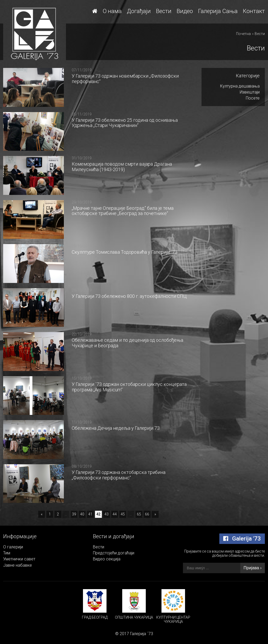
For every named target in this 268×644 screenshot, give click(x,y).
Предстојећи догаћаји (114, 553)
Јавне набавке (18, 565)
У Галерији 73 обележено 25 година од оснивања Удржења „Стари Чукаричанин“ (125, 123)
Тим (7, 553)
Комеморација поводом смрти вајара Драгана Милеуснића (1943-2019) (122, 167)
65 (139, 514)
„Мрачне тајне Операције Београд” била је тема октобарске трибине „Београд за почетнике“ (123, 211)
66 (147, 514)
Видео (185, 11)
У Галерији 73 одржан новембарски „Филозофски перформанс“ (125, 79)
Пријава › (253, 568)
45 (123, 514)
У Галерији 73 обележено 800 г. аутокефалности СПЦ (129, 296)
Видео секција (107, 559)
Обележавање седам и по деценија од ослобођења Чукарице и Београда (127, 343)
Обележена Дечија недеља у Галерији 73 (116, 428)
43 (107, 514)
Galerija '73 (242, 539)
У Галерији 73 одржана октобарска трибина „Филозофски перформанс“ (119, 475)
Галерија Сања (218, 11)
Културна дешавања (240, 86)
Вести (164, 11)
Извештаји (250, 92)
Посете (253, 98)
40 (82, 514)
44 (115, 514)
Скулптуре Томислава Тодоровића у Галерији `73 (125, 252)
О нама (112, 11)
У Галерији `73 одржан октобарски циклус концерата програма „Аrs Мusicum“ (129, 387)
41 (90, 514)
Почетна (243, 34)
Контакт (254, 11)
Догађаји (139, 11)
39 (74, 514)
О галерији (13, 547)
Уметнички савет (19, 559)
